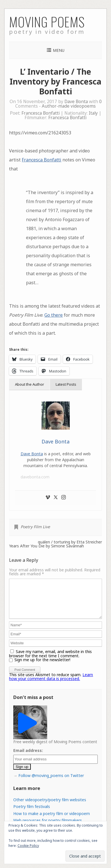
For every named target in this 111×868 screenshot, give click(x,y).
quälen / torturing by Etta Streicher (70, 542)
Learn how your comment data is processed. (51, 683)
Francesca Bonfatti (41, 113)
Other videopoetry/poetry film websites (50, 806)
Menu (59, 50)
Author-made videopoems (69, 106)
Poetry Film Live (35, 527)
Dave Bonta (76, 102)
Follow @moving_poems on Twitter (51, 782)
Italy (93, 113)
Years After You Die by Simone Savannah (46, 546)
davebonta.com (35, 477)
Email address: (28, 757)
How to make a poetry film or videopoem (52, 820)
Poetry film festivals (32, 813)
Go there (54, 315)
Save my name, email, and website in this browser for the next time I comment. (50, 660)
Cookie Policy (28, 846)
